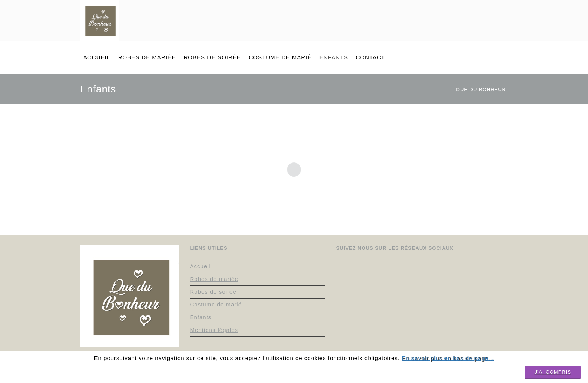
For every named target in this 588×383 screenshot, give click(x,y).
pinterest (461, 7)
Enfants (201, 317)
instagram (446, 7)
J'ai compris (553, 372)
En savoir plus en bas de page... (448, 358)
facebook (476, 7)
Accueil (200, 266)
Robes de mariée (214, 279)
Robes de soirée (213, 292)
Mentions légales (214, 330)
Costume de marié (216, 304)
